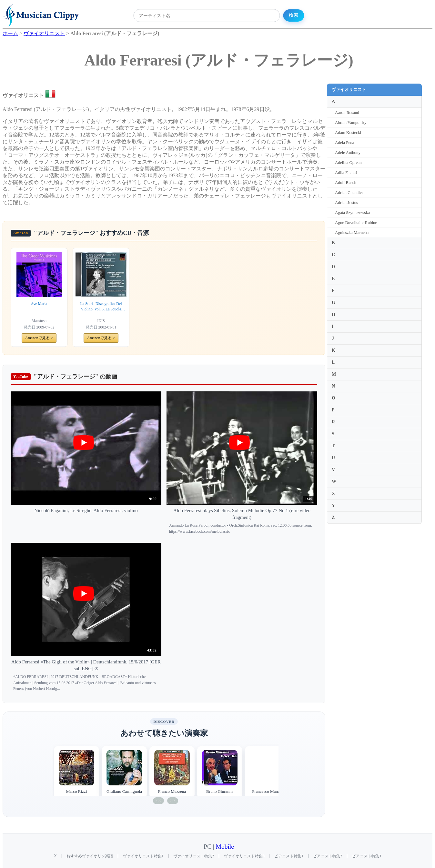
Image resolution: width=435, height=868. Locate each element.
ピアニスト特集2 (328, 856)
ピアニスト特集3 (367, 856)
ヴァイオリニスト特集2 (194, 856)
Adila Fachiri (346, 172)
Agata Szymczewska (352, 212)
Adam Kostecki (348, 132)
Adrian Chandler (349, 192)
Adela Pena (345, 142)
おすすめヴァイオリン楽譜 (90, 856)
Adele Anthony (348, 152)
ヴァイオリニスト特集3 (244, 856)
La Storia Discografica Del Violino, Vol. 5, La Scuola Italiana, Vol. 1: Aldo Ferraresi (101, 307)
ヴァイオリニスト (349, 90)
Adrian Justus (346, 202)
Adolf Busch (346, 182)
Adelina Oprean (348, 162)
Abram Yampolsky (351, 122)
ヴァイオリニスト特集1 (143, 856)
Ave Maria (39, 304)
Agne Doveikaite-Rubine (356, 222)
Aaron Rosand (347, 112)
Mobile (225, 847)
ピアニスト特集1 (289, 856)
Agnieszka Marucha (352, 232)
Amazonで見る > (39, 338)
